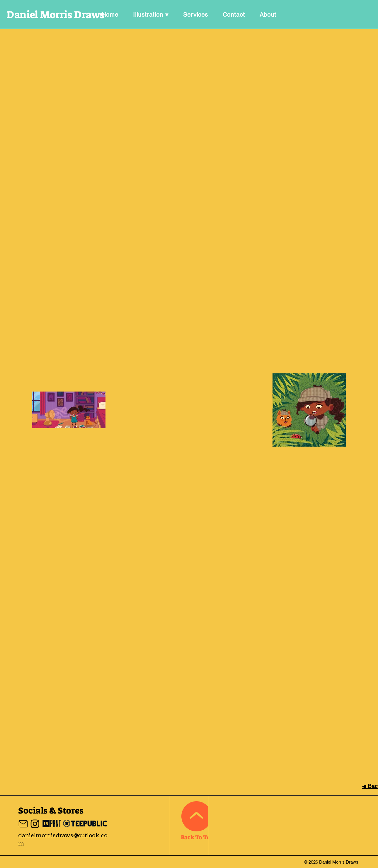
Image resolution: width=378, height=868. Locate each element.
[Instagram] (35, 824)
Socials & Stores (51, 811)
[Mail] (23, 824)
